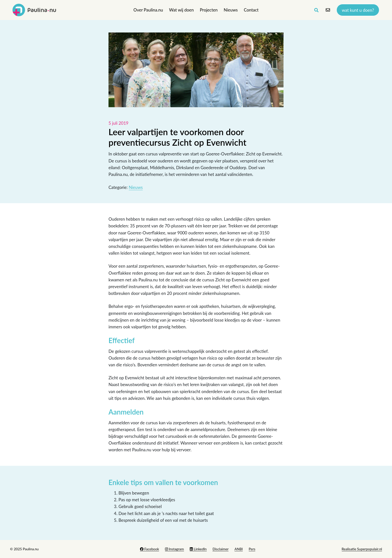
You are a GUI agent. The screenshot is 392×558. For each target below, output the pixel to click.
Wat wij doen (181, 10)
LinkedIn (198, 549)
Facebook (149, 549)
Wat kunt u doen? (358, 10)
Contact (251, 10)
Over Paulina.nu (148, 10)
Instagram (174, 549)
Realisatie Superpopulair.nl (362, 549)
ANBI (239, 549)
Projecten (209, 10)
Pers (252, 549)
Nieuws (231, 10)
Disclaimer (220, 549)
